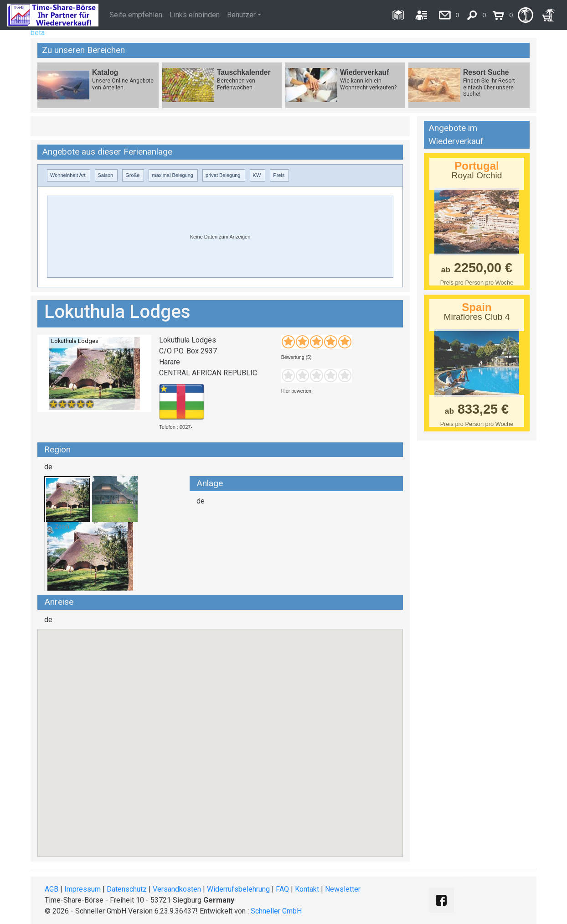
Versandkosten (177, 889)
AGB (52, 889)
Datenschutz (127, 889)
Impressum (82, 889)
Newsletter (343, 889)
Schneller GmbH (276, 911)
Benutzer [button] (241, 15)
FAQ (282, 889)
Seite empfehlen (136, 15)
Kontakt (307, 889)
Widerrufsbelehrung (238, 889)
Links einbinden (195, 15)
